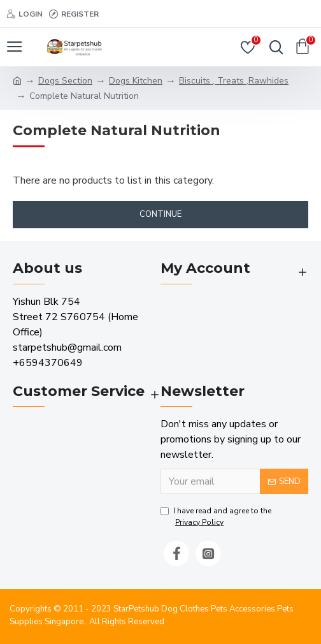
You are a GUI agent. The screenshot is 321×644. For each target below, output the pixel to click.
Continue (160, 214)
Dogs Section (65, 81)
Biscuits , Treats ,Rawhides (234, 81)
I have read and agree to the (216, 517)
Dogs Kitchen (136, 81)
